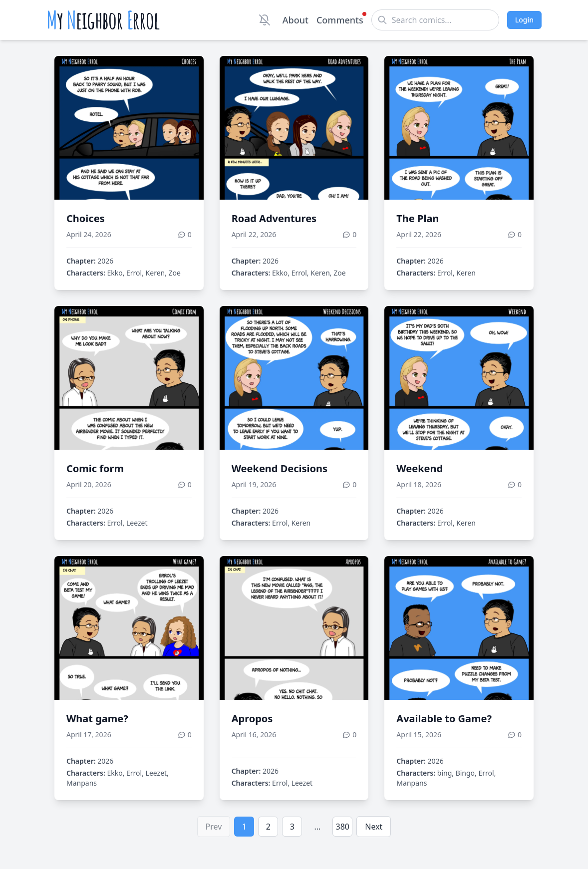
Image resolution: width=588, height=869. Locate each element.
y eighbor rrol (103, 20)
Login (524, 20)
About (295, 20)
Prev (214, 827)
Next (374, 827)
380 (343, 827)
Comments (340, 19)
